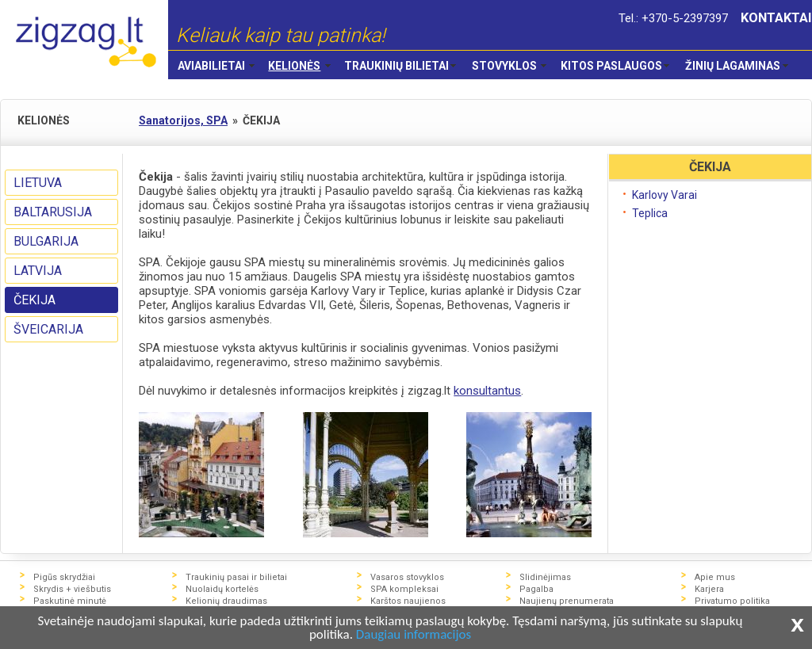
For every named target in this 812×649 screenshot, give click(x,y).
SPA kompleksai (404, 589)
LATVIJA (38, 271)
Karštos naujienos (408, 601)
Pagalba (536, 589)
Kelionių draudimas (226, 601)
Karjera (709, 589)
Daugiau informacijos (414, 635)
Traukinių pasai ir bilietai (236, 577)
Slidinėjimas (545, 577)
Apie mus (715, 577)
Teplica (650, 213)
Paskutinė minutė (70, 601)
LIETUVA (38, 183)
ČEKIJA (34, 300)
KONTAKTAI (776, 18)
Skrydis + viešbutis (72, 589)
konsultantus (487, 391)
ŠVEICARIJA (48, 329)
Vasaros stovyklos (407, 577)
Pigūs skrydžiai (64, 577)
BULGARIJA (46, 241)
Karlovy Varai (665, 195)
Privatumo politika (732, 601)
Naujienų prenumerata (567, 601)
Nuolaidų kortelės (222, 589)
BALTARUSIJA (53, 212)
